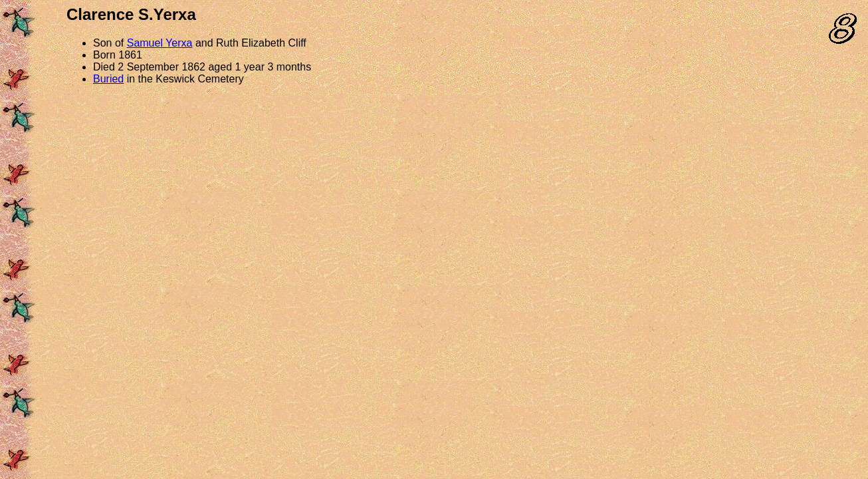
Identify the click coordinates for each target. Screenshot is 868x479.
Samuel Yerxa (160, 43)
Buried (108, 79)
